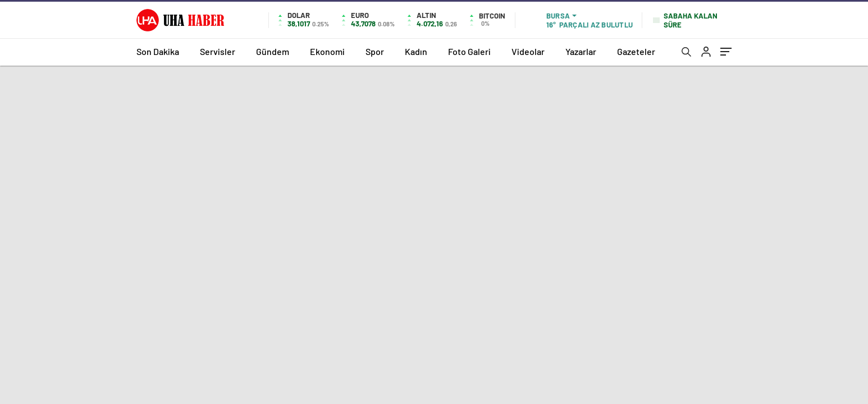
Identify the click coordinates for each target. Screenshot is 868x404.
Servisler (218, 51)
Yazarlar (581, 51)
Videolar (528, 51)
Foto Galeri (469, 51)
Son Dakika (158, 51)
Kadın (416, 51)
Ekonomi (327, 51)
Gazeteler (636, 51)
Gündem (273, 51)
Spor (375, 51)
